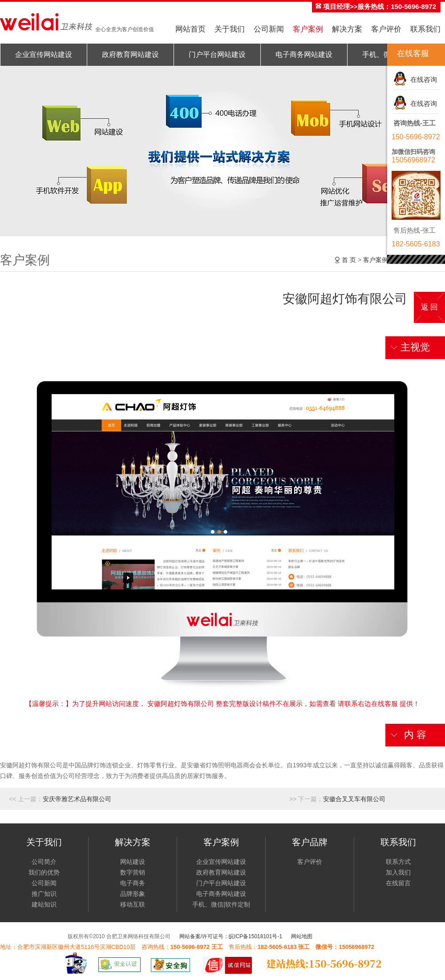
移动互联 (133, 904)
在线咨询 (422, 79)
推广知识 (44, 894)
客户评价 (386, 29)
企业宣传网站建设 (44, 54)
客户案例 (308, 29)
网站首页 (190, 29)
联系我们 (425, 29)
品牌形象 (133, 894)
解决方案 (347, 29)
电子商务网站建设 (304, 54)
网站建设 (133, 862)
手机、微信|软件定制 (221, 904)
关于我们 (230, 29)
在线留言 (398, 883)
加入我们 (398, 872)
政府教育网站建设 (130, 54)
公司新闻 (269, 29)
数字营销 (133, 872)
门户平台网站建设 (217, 54)
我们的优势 (44, 872)
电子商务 (133, 883)
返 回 (430, 307)
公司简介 (44, 862)
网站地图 (302, 936)
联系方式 (398, 862)
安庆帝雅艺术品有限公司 (77, 799)
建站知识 (44, 904)
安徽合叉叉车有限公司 (354, 799)
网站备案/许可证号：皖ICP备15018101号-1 (231, 936)
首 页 (349, 260)
